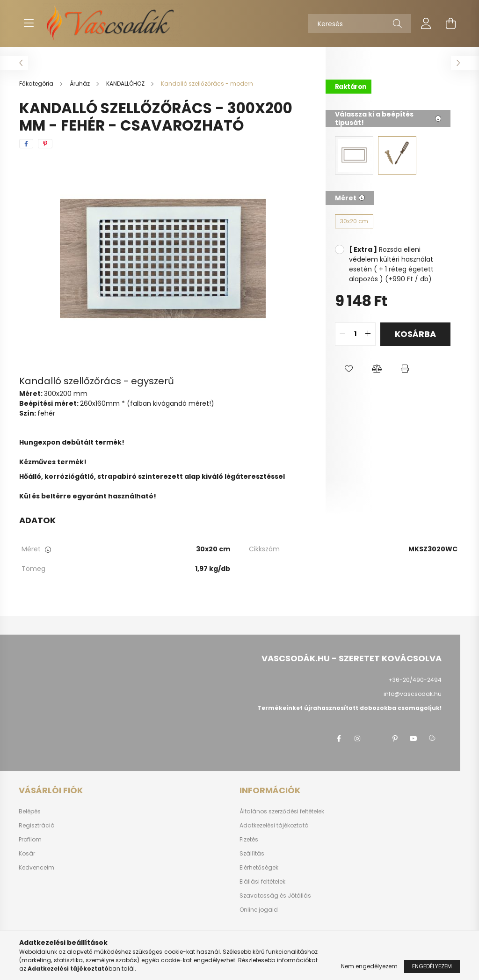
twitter (376, 739)
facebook (339, 739)
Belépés (30, 812)
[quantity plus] (368, 334)
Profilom (30, 840)
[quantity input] (355, 334)
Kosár (27, 854)
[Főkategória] (37, 84)
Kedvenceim (36, 868)
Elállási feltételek (262, 882)
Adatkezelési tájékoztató (274, 826)
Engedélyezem (432, 966)
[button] (349, 369)
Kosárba (415, 334)
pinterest (395, 739)
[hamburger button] (29, 23)
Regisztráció (36, 826)
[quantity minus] (342, 334)
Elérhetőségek (259, 868)
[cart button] (450, 23)
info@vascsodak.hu (413, 694)
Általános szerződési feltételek (282, 812)
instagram (357, 739)
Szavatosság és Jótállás (275, 896)
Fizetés (249, 840)
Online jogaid (259, 910)
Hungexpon (40, 442)
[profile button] (426, 23)
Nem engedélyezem (369, 966)
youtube (414, 739)
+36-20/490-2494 (415, 680)
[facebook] (26, 144)
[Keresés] (360, 23)
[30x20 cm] (354, 221)
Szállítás (252, 854)
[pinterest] (45, 144)
